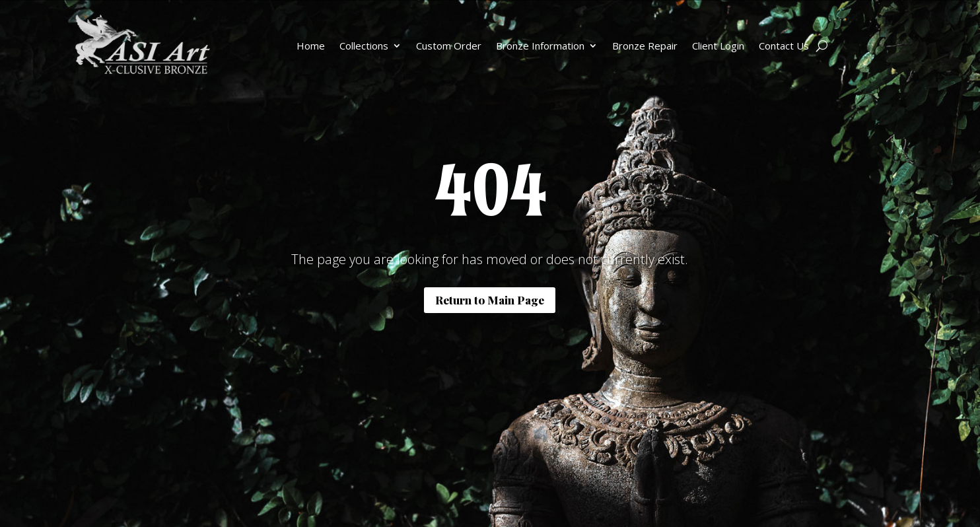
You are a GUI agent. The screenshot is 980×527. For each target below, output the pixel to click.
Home (311, 46)
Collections (364, 46)
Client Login (718, 46)
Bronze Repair (645, 46)
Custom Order (449, 46)
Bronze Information (540, 46)
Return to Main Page (490, 300)
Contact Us (784, 46)
